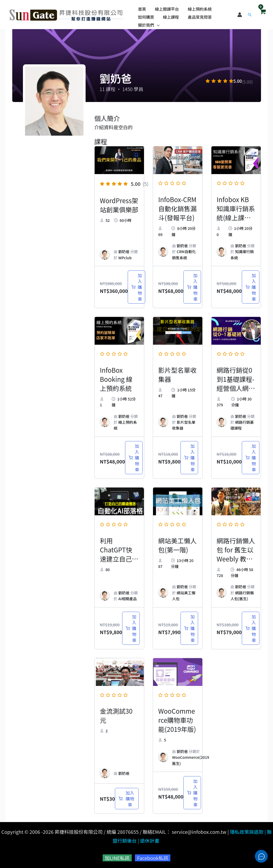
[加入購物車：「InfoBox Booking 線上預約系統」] (134, 458)
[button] (250, 13)
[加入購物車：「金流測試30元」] (127, 799)
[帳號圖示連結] (240, 13)
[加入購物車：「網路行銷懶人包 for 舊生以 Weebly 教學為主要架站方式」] (251, 628)
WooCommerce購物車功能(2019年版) (177, 720)
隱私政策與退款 (247, 832)
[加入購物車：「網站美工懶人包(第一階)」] (189, 628)
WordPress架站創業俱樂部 (119, 205)
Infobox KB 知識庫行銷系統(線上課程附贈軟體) (236, 213)
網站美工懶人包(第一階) (178, 545)
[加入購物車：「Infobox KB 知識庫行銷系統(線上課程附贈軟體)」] (251, 287)
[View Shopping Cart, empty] (263, 13)
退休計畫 (150, 840)
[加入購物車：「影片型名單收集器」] (189, 458)
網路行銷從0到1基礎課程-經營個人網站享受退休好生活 (236, 388)
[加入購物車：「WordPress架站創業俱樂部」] (136, 287)
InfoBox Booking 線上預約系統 (116, 379)
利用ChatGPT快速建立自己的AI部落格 (119, 554)
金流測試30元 (116, 715)
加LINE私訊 (117, 858)
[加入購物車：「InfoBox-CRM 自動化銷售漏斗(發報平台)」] (192, 287)
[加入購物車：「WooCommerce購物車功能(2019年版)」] (192, 793)
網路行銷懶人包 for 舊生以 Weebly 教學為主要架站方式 (236, 559)
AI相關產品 (128, 599)
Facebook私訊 (153, 858)
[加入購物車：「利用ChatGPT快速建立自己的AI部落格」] (131, 628)
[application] (156, 22)
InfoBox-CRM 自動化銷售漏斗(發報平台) (178, 208)
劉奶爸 (124, 252)
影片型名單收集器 (178, 374)
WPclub (125, 258)
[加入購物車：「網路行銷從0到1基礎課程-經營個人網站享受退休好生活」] (251, 458)
